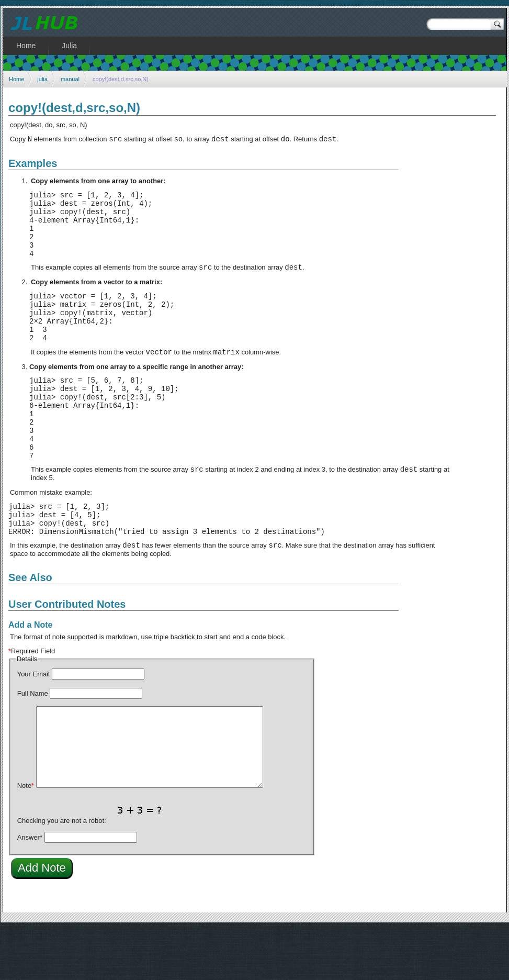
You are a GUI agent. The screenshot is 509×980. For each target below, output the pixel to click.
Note (26, 837)
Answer (30, 889)
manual (70, 79)
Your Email (33, 726)
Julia (69, 46)
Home (16, 79)
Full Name (33, 745)
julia (42, 79)
